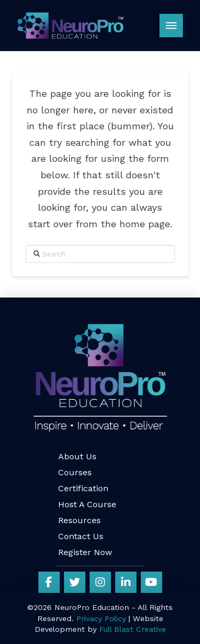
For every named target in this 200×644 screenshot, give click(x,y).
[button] (171, 26)
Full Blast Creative (133, 629)
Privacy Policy (101, 618)
